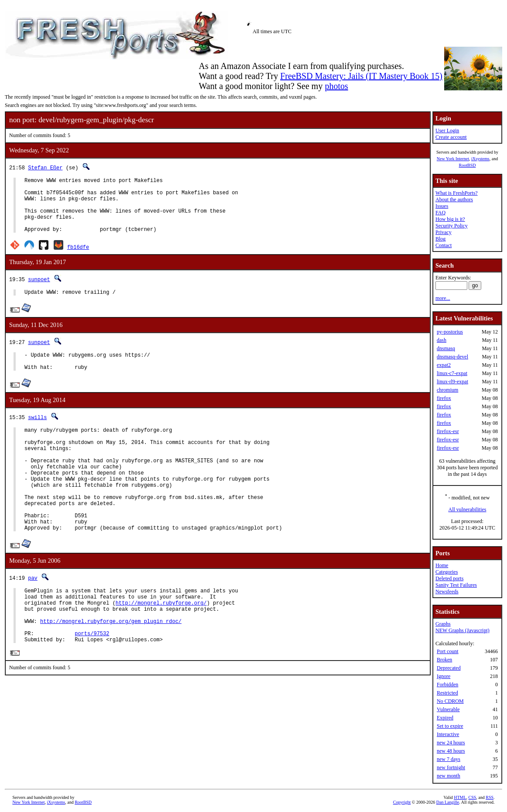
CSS (473, 797)
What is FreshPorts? (457, 193)
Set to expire (450, 726)
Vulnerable (448, 709)
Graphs (443, 624)
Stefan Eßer (45, 167)
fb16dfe (78, 259)
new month (449, 776)
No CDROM (450, 701)
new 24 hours (451, 743)
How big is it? (450, 219)
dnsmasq (446, 348)
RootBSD (468, 165)
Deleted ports (449, 578)
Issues (442, 206)
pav (33, 617)
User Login (447, 131)
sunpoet (39, 291)
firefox (444, 398)
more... (443, 298)
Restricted (447, 693)
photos (336, 86)
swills (37, 434)
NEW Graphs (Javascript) (462, 630)
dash (442, 340)
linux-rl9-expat (452, 382)
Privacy (444, 232)
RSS (490, 797)
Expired (445, 718)
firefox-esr (448, 431)
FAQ (440, 213)
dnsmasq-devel (452, 357)
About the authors (454, 200)
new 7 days (449, 759)
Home (442, 565)
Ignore (444, 676)
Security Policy (452, 226)
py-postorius (450, 332)
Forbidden (447, 685)
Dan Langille (448, 802)
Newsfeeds (447, 592)
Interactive (448, 734)
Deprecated (449, 668)
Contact (444, 245)
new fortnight (451, 767)
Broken (444, 660)
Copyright (402, 802)
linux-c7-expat (452, 373)
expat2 (444, 365)
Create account (451, 137)
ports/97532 (92, 683)
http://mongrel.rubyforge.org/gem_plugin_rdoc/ (111, 668)
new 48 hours (451, 751)
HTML (460, 797)
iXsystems (480, 159)
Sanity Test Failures (456, 585)
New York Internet (453, 159)
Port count (448, 651)
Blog (440, 239)
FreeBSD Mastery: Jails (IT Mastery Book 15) (361, 76)
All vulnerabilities (468, 509)
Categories (447, 572)
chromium (447, 390)
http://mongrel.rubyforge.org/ (161, 646)
